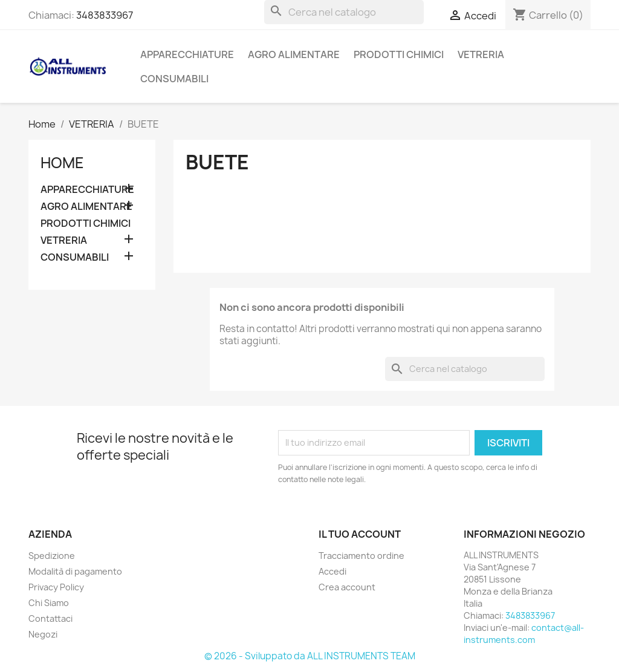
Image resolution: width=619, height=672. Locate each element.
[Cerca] (344, 12)
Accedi (332, 571)
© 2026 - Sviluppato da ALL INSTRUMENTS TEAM (310, 656)
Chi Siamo (49, 603)
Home (62, 163)
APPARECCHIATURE (187, 54)
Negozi (43, 634)
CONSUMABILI (174, 79)
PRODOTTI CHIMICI (399, 54)
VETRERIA (481, 54)
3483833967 (105, 15)
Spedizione (52, 556)
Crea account (347, 587)
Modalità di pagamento (75, 571)
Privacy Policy (56, 587)
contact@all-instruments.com (524, 634)
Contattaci (50, 618)
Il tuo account (360, 534)
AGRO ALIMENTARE (294, 54)
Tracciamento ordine (361, 556)
